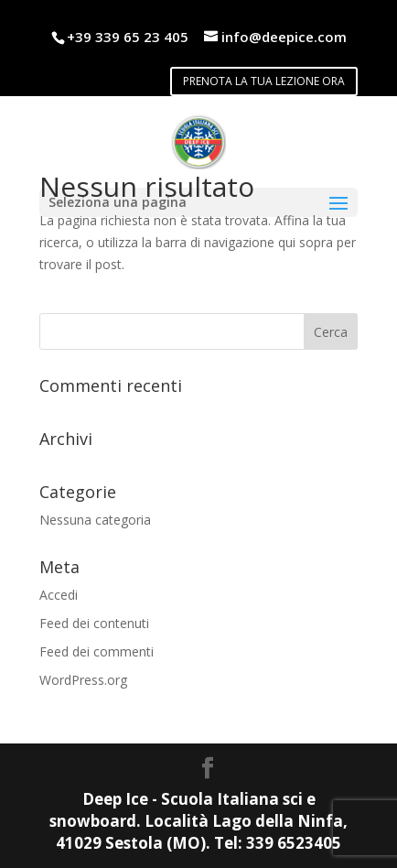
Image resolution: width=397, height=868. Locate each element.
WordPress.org (83, 680)
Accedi (59, 595)
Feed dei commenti (97, 651)
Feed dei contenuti (94, 623)
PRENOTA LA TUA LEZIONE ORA (264, 81)
